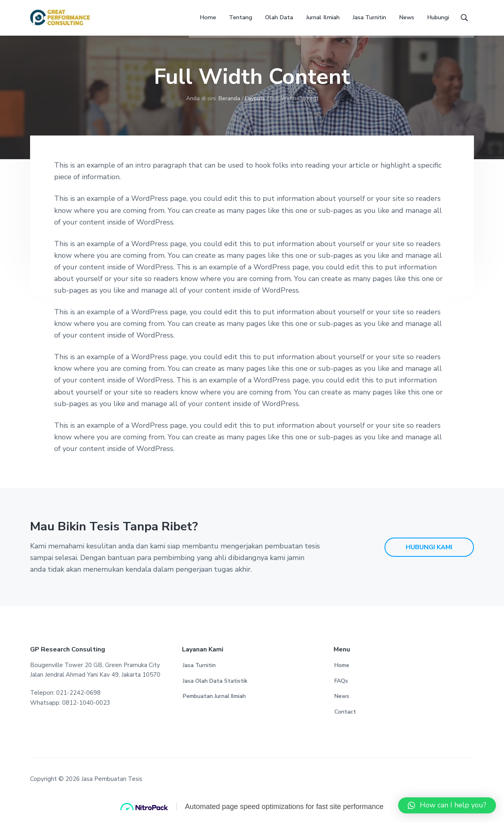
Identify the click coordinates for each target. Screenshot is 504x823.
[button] (447, 805)
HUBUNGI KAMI (429, 556)
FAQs (341, 690)
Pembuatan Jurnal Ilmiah (214, 705)
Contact (345, 721)
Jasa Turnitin (199, 674)
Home (342, 674)
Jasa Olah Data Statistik (215, 690)
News (342, 705)
